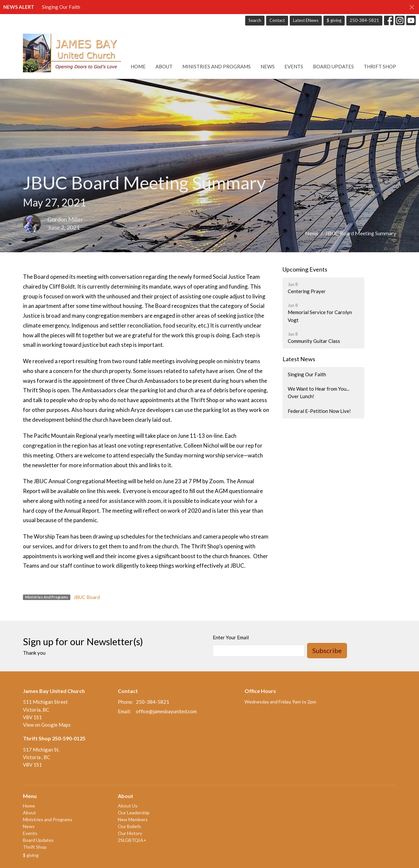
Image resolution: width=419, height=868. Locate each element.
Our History (130, 833)
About (164, 66)
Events (294, 66)
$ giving (334, 20)
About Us (128, 806)
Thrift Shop (380, 66)
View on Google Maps (47, 725)
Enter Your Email (231, 637)
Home (138, 66)
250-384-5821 (364, 20)
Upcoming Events (305, 269)
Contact (277, 20)
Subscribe (327, 650)
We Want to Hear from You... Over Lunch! (319, 392)
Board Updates (333, 66)
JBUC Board (87, 597)
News (268, 66)
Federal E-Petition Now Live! (319, 411)
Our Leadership (134, 813)
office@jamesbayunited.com (166, 711)
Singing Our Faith (61, 7)
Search (255, 20)
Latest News (299, 359)
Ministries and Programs (217, 66)
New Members (133, 819)
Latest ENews (306, 20)
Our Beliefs (129, 826)
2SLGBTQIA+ (132, 840)
